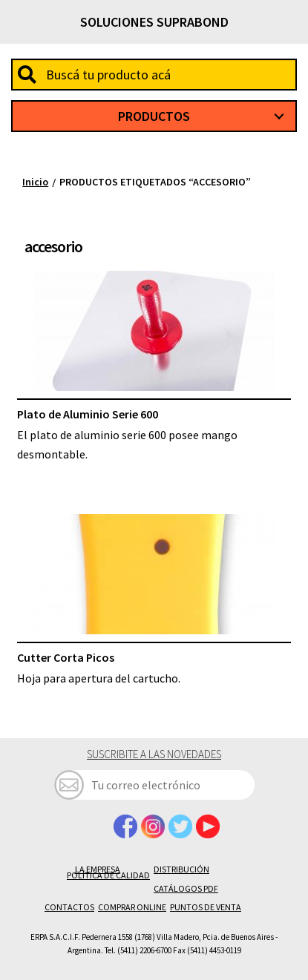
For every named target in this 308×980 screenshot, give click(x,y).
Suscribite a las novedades (154, 754)
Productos (154, 116)
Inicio (35, 182)
